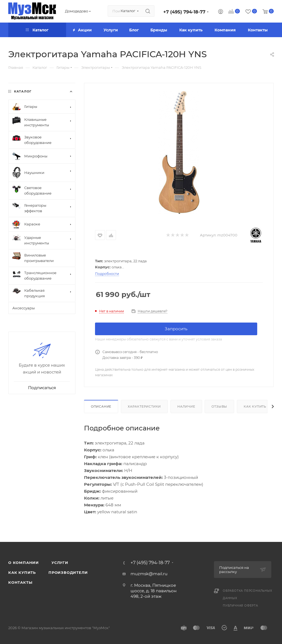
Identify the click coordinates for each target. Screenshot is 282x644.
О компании (24, 563)
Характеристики (144, 406)
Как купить (255, 406)
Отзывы (219, 406)
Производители (68, 572)
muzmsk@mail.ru (149, 574)
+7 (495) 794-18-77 (184, 12)
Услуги (60, 563)
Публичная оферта (240, 606)
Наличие (186, 406)
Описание (101, 406)
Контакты (20, 582)
